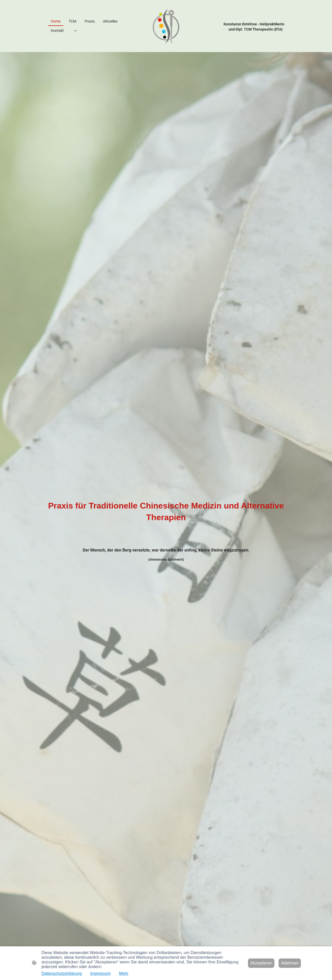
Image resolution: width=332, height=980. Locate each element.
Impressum (101, 973)
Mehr (124, 973)
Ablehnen (290, 963)
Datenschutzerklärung (62, 973)
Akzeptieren (261, 963)
